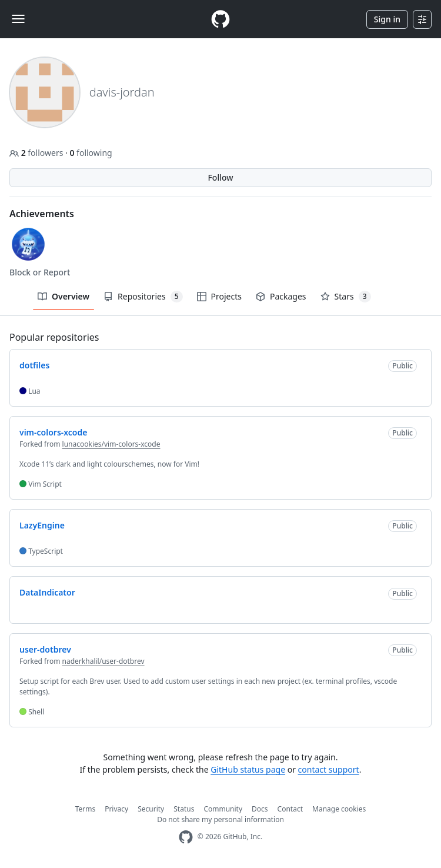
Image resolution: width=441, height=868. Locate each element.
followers (37, 153)
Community (223, 809)
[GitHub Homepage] (186, 837)
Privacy (116, 809)
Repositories (143, 297)
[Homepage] (220, 19)
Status (184, 809)
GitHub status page (248, 769)
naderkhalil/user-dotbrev (103, 661)
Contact (290, 809)
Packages (281, 296)
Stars (346, 297)
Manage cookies (339, 809)
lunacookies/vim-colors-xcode (111, 444)
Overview (64, 296)
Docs (260, 809)
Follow (220, 177)
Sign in (387, 19)
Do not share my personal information (220, 819)
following (91, 153)
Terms (86, 809)
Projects (219, 296)
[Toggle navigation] (18, 19)
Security (151, 809)
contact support (329, 769)
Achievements (42, 214)
